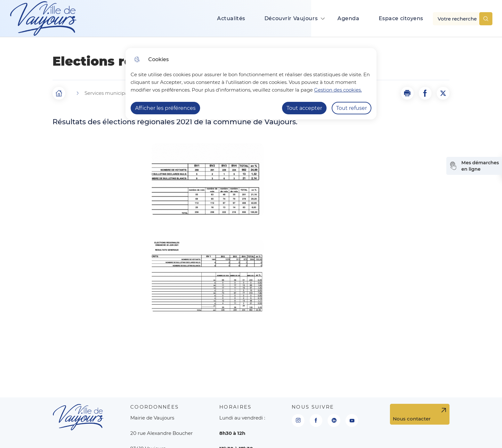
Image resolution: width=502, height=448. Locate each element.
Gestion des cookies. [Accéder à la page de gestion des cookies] (338, 90)
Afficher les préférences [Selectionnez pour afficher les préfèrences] (165, 108)
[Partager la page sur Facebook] (425, 93)
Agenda (348, 18)
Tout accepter (304, 108)
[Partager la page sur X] (443, 93)
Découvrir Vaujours (291, 18)
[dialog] (251, 84)
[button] (407, 93)
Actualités (231, 18)
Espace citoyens (401, 18)
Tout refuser (352, 108)
